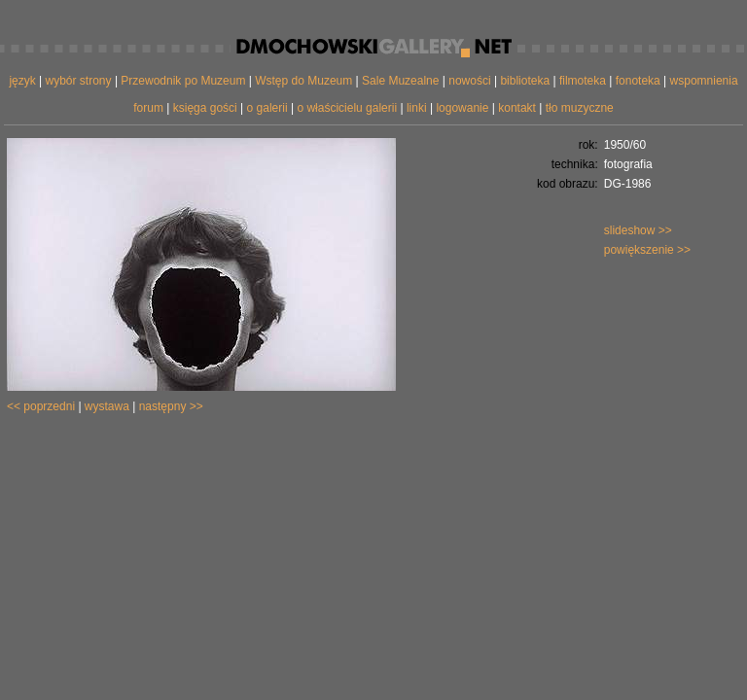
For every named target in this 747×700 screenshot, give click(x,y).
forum (148, 108)
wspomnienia (704, 81)
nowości (469, 81)
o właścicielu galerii (347, 108)
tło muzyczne (580, 108)
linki (417, 108)
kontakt (517, 108)
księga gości (205, 108)
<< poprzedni (41, 406)
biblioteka (525, 81)
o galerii (267, 108)
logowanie (462, 108)
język (22, 81)
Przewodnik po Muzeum (183, 81)
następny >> (171, 406)
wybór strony (79, 81)
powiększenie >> (647, 250)
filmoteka (583, 81)
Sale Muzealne (400, 81)
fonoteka (638, 81)
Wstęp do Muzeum (303, 81)
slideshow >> (638, 230)
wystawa (107, 406)
